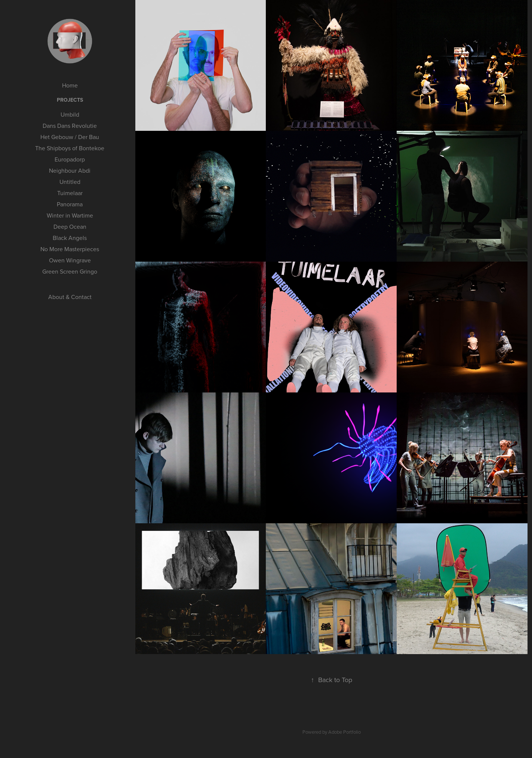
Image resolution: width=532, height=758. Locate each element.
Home (70, 85)
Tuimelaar (70, 193)
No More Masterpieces (70, 249)
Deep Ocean (70, 227)
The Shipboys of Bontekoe (70, 148)
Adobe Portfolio (345, 732)
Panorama (70, 204)
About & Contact (70, 297)
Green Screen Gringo (70, 271)
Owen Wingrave (70, 260)
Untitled (70, 182)
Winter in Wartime (70, 215)
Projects (70, 100)
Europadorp (70, 159)
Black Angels (70, 238)
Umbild (70, 114)
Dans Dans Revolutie (70, 126)
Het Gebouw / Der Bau (70, 137)
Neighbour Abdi (70, 170)
